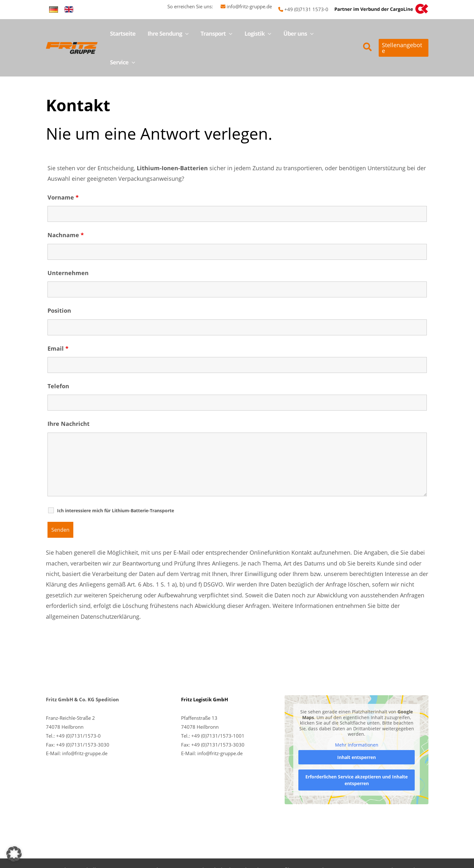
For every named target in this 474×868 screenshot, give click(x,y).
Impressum (355, 841)
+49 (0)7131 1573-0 (306, 9)
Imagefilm (281, 841)
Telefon (58, 357)
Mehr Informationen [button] (356, 716)
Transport (116, 841)
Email (58, 320)
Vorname (63, 169)
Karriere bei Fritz (213, 841)
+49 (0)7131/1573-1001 (218, 707)
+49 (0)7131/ (206, 716)
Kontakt (386, 841)
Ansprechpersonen (160, 841)
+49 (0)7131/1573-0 (78, 707)
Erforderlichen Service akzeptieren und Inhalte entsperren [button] (357, 751)
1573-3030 (232, 716)
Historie (252, 841)
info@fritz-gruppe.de (249, 6)
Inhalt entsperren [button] (357, 729)
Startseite (58, 841)
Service (412, 841)
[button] (188, 33)
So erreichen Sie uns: (194, 6)
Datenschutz (317, 841)
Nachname (66, 206)
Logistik (87, 841)
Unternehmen (68, 244)
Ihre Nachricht (69, 395)
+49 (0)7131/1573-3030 (83, 716)
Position (59, 282)
